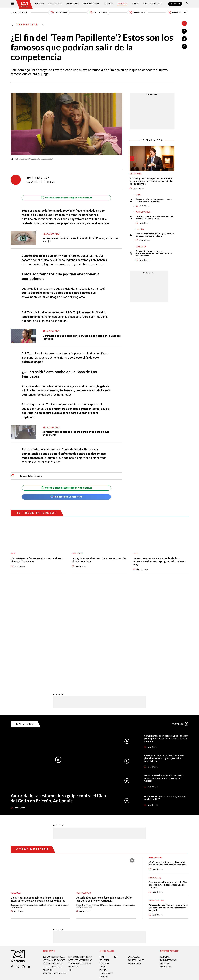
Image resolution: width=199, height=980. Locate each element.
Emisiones (19, 13)
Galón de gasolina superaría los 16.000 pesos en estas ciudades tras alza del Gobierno (164, 678)
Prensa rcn (48, 872)
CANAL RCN (175, 4)
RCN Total (105, 860)
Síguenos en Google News (66, 497)
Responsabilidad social (54, 857)
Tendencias (123, 4)
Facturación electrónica (80, 857)
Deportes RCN (72, 4)
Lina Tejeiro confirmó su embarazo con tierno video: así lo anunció (36, 560)
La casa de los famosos (31, 476)
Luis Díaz (140, 230)
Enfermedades (156, 758)
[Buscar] (187, 4)
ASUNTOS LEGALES (136, 860)
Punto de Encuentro (153, 4)
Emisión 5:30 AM (59, 13)
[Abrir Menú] (12, 4)
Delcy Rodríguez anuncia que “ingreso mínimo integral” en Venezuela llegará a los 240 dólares (38, 799)
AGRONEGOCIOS (135, 864)
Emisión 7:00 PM (138, 13)
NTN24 (103, 857)
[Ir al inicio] (24, 4)
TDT (116, 857)
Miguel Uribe (136, 174)
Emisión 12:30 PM (98, 13)
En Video (25, 624)
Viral (138, 195)
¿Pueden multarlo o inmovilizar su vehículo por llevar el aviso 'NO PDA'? (155, 218)
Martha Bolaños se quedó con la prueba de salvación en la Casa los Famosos (82, 337)
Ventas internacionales (80, 866)
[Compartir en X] (184, 39)
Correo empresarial (52, 869)
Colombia (40, 4)
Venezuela (141, 247)
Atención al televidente (54, 860)
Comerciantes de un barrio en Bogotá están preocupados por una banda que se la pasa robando (165, 639)
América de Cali (156, 801)
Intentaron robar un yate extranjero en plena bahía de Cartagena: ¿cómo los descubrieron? (164, 658)
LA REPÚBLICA (134, 857)
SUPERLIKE (165, 864)
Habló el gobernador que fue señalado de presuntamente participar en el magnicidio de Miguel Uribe (151, 181)
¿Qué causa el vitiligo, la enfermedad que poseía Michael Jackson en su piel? (168, 763)
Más (180, 624)
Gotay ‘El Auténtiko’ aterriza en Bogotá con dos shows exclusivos (99, 560)
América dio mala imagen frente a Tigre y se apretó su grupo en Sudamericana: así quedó (168, 808)
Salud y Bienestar (92, 4)
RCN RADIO (104, 864)
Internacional (55, 4)
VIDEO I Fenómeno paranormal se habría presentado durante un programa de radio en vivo (159, 562)
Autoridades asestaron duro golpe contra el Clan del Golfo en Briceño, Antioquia (58, 698)
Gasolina (153, 778)
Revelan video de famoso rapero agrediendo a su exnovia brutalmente (76, 434)
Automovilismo (143, 212)
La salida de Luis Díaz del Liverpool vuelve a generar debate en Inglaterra (155, 235)
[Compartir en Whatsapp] (184, 47)
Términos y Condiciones (140, 888)
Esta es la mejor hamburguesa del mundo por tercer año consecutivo (154, 200)
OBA (70, 872)
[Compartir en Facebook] (184, 31)
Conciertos (78, 554)
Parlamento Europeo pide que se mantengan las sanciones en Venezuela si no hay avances (154, 254)
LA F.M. (103, 867)
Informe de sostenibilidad (75, 861)
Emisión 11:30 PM (177, 13)
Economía (109, 4)
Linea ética (73, 869)
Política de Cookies (118, 888)
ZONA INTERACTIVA (168, 860)
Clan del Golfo (84, 793)
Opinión (136, 4)
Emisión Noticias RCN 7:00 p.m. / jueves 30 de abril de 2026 (165, 698)
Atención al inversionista (49, 876)
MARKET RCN (166, 867)
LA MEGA (104, 877)
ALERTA (103, 870)
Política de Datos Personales (94, 888)
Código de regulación (53, 866)
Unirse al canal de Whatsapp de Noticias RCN (66, 198)
